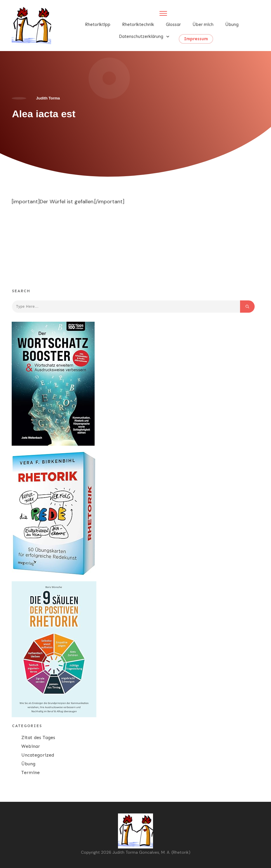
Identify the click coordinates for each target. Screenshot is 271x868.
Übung (28, 764)
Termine (31, 772)
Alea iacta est (44, 114)
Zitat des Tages (38, 737)
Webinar (31, 746)
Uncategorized (38, 755)
